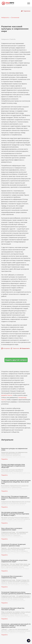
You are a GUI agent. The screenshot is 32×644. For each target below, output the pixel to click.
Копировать (7, 348)
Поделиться (27, 11)
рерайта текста (7, 395)
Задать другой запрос (16, 360)
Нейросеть (5, 18)
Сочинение (15, 18)
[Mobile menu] (29, 3)
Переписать (16, 348)
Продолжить (26, 348)
